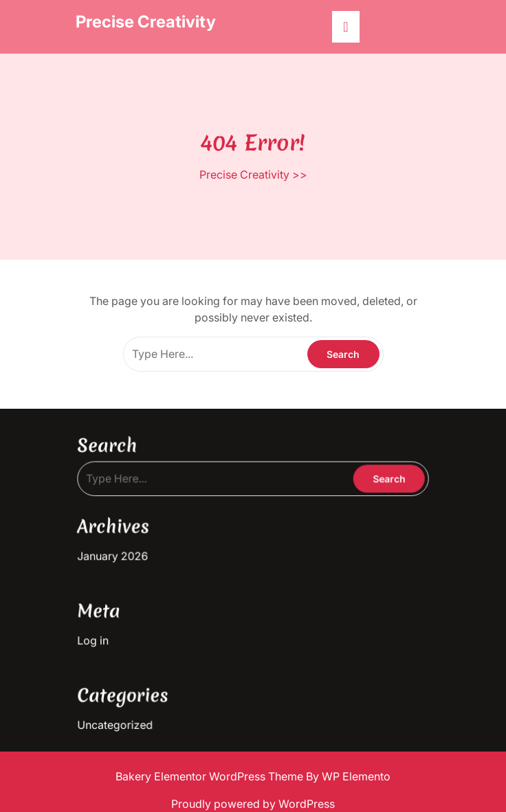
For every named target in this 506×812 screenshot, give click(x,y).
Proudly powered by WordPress (253, 804)
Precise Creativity (146, 22)
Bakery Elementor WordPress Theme (211, 776)
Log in (101, 634)
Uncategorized (122, 713)
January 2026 (120, 553)
